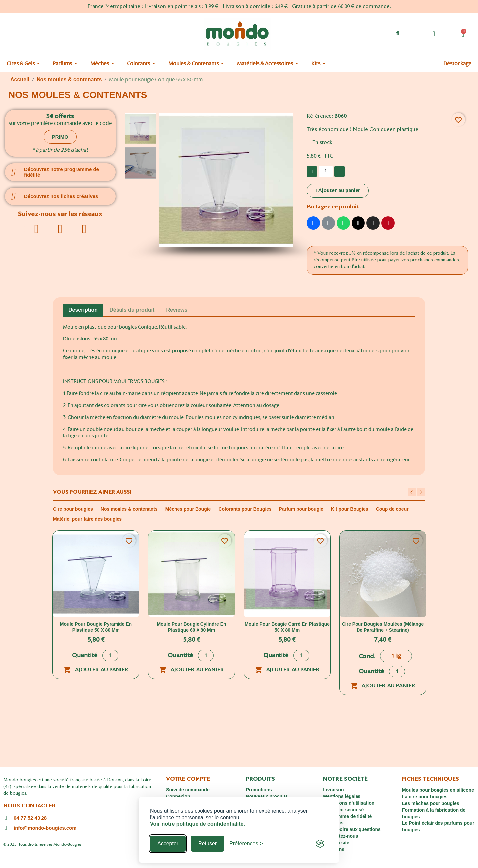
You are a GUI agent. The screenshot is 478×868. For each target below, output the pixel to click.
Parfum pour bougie (301, 509)
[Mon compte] (434, 34)
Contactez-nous (340, 836)
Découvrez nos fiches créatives (61, 196)
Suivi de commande (188, 790)
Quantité (85, 656)
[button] (398, 33)
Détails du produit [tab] (132, 310)
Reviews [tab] (177, 310)
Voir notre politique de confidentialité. (198, 824)
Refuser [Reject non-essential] (207, 844)
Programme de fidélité (347, 816)
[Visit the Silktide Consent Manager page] (320, 844)
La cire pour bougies (425, 797)
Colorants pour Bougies (245, 509)
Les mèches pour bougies (431, 803)
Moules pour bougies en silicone (438, 790)
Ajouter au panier (96, 670)
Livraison (333, 790)
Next (421, 492)
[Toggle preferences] (246, 844)
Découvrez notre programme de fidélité (61, 172)
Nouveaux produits (267, 796)
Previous (412, 492)
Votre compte (188, 779)
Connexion (178, 796)
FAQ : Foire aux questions (352, 829)
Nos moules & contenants (129, 509)
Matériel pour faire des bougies (87, 519)
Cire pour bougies (73, 509)
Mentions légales (342, 796)
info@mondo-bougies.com (45, 828)
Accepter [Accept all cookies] (168, 844)
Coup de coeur (392, 509)
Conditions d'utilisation (349, 803)
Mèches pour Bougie (188, 509)
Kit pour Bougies (350, 509)
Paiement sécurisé (343, 810)
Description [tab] (83, 310)
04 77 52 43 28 (30, 818)
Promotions (259, 790)
